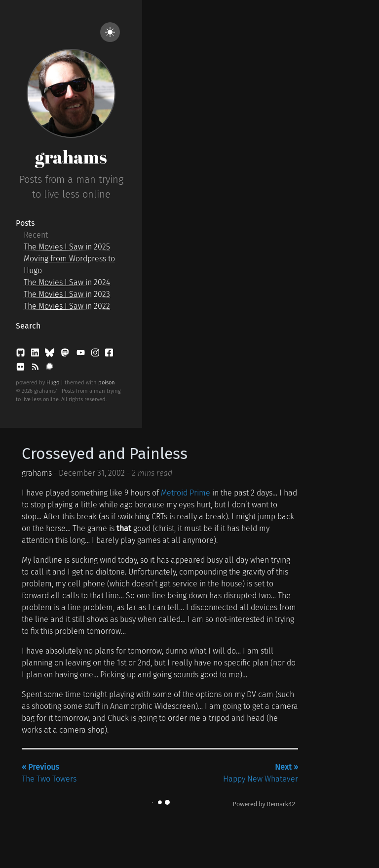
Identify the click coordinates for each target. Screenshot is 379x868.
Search (28, 326)
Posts (25, 223)
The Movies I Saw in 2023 (67, 294)
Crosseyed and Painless (105, 454)
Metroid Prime (186, 493)
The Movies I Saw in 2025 (67, 247)
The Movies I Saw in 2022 (67, 306)
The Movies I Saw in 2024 (67, 282)
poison (107, 383)
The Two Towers (49, 773)
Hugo (53, 383)
